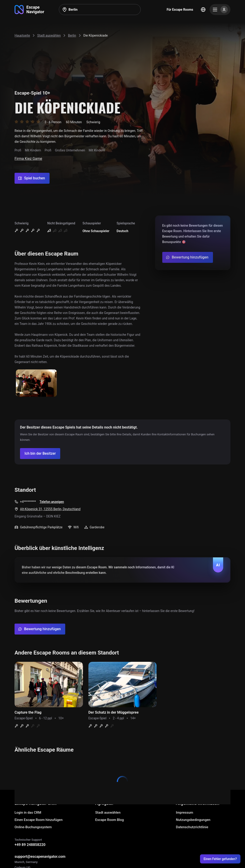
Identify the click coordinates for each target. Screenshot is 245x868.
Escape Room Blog (110, 820)
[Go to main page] (29, 10)
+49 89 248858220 (30, 845)
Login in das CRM (28, 813)
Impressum (185, 813)
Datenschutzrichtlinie (192, 827)
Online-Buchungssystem (33, 827)
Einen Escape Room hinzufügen (39, 820)
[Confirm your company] (40, 454)
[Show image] (36, 383)
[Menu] (220, 10)
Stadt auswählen (108, 813)
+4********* (28, 502)
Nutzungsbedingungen (193, 820)
